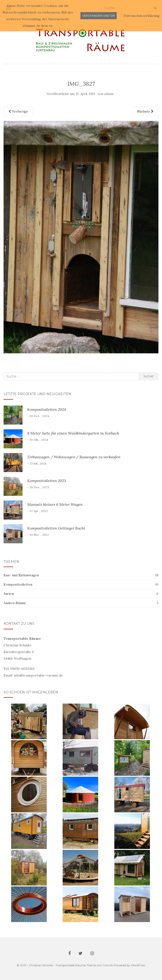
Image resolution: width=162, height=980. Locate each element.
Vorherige (18, 111)
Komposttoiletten (18, 584)
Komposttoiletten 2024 (47, 409)
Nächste (145, 111)
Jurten (9, 594)
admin (109, 94)
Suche (148, 376)
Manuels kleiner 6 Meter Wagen (55, 504)
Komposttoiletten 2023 (47, 481)
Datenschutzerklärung (142, 16)
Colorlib (108, 965)
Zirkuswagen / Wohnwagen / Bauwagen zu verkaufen (74, 457)
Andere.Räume (15, 603)
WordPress (138, 965)
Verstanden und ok (99, 16)
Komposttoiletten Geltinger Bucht (56, 528)
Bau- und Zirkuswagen (21, 575)
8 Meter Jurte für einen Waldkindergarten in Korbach (73, 433)
